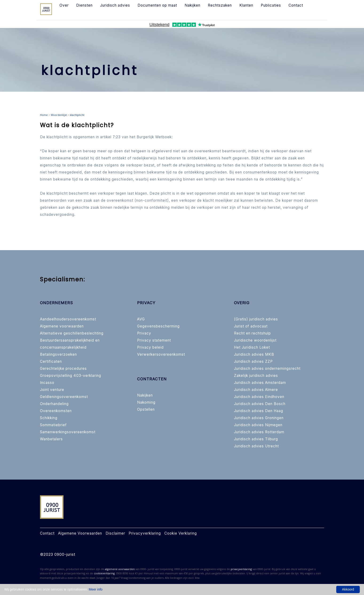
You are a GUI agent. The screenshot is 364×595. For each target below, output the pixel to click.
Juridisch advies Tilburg (256, 439)
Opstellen (146, 409)
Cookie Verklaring (181, 533)
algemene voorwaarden (120, 569)
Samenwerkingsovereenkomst (68, 432)
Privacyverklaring (145, 533)
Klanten (246, 5)
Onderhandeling (54, 404)
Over (64, 5)
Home (44, 115)
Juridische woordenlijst (255, 340)
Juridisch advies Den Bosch (260, 404)
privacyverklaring (241, 569)
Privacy (144, 333)
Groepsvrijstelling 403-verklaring (71, 376)
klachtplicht (77, 115)
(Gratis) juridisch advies (256, 319)
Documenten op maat (157, 5)
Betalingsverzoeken (58, 354)
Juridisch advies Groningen (259, 418)
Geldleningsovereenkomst (64, 397)
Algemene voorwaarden (62, 326)
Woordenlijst (59, 115)
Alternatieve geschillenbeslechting (72, 333)
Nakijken (192, 5)
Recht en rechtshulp (252, 333)
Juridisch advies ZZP (253, 361)
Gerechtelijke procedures (63, 368)
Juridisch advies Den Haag (259, 411)
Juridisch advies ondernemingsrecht (267, 368)
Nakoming (146, 402)
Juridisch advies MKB (254, 354)
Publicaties (271, 5)
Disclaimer (115, 533)
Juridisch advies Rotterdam (259, 432)
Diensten (84, 5)
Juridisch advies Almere (256, 390)
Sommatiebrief (53, 425)
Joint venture (52, 390)
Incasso (47, 383)
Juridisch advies (115, 5)
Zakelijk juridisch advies (256, 376)
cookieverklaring (104, 573)
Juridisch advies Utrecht (256, 446)
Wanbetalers (51, 439)
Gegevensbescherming (158, 326)
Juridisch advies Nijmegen (258, 425)
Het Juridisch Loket (252, 347)
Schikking (49, 418)
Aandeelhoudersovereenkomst (68, 319)
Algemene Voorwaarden (80, 533)
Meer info (96, 589)
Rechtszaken (220, 5)
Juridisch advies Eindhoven (259, 397)
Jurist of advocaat (251, 326)
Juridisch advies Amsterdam (260, 383)
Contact (296, 5)
